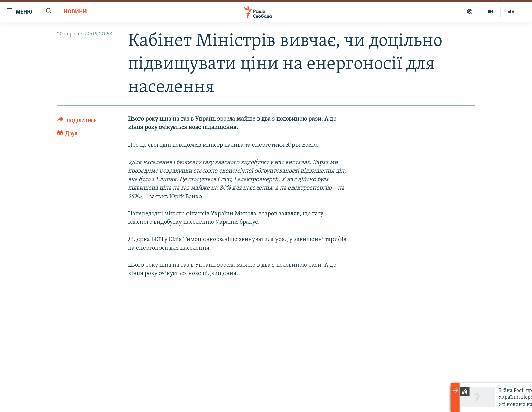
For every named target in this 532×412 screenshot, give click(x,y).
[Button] (77, 122)
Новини (75, 12)
